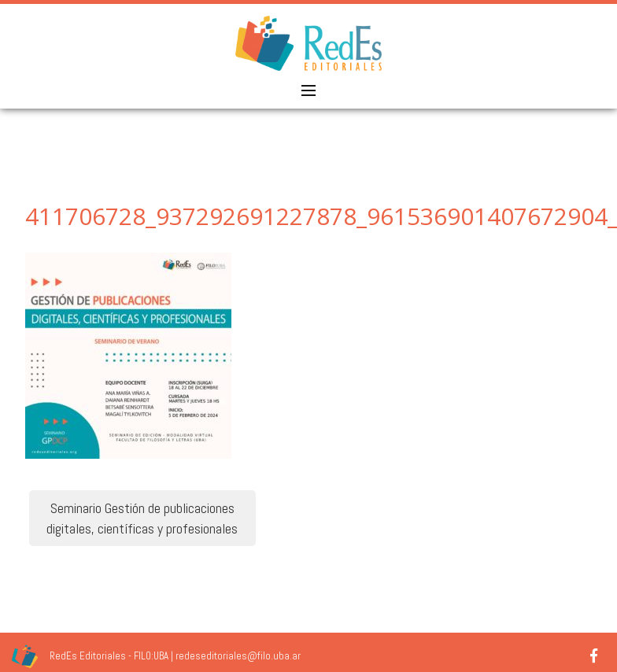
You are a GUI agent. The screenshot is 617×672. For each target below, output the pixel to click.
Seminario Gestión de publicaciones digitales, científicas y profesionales (142, 518)
